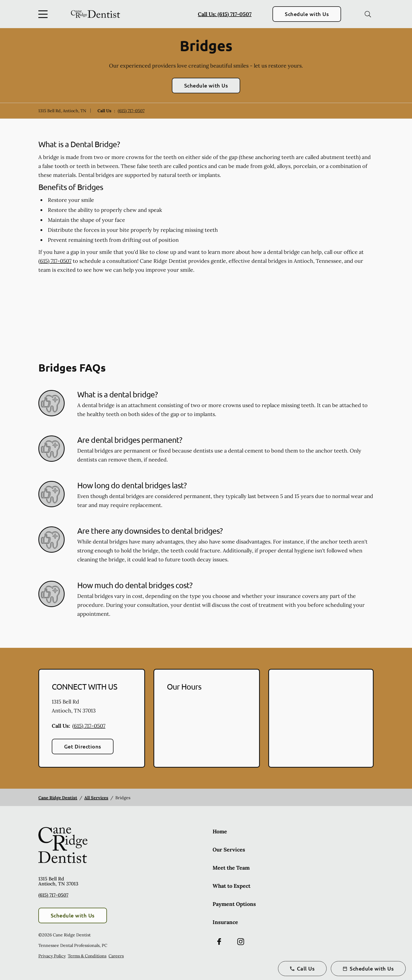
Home (220, 831)
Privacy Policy (52, 956)
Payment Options (234, 904)
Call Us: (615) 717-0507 (225, 14)
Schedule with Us (307, 14)
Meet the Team (231, 868)
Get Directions (83, 746)
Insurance (225, 922)
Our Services (229, 850)
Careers (116, 956)
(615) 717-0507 (131, 111)
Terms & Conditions (87, 956)
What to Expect (231, 886)
